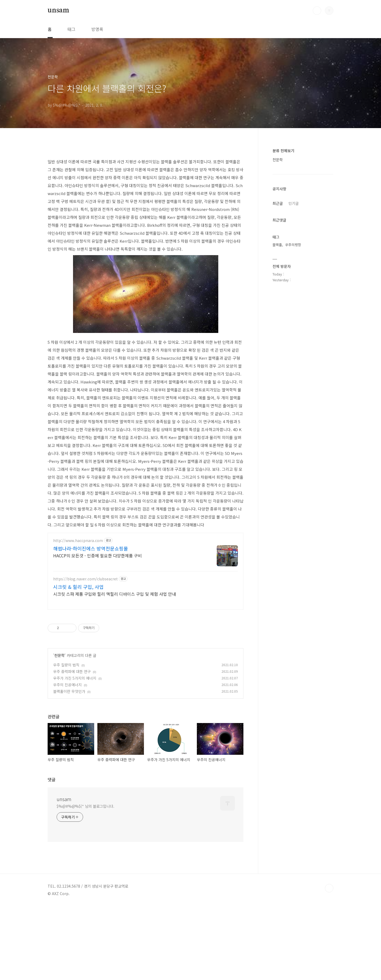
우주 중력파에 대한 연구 (72, 671)
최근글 (278, 203)
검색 (317, 11)
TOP (329, 888)
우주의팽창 (293, 245)
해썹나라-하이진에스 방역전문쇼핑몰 (91, 548)
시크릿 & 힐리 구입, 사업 (78, 587)
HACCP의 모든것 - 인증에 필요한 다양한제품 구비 (97, 555)
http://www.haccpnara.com (78, 541)
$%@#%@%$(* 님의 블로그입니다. (85, 806)
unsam (58, 10)
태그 (71, 29)
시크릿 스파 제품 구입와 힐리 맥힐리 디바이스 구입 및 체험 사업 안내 (115, 594)
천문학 (59, 655)
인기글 (294, 203)
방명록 (97, 29)
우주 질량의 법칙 (66, 665)
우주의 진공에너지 (67, 685)
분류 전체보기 (283, 151)
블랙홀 (277, 245)
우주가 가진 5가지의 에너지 (75, 678)
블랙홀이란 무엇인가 (69, 691)
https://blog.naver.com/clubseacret (85, 579)
